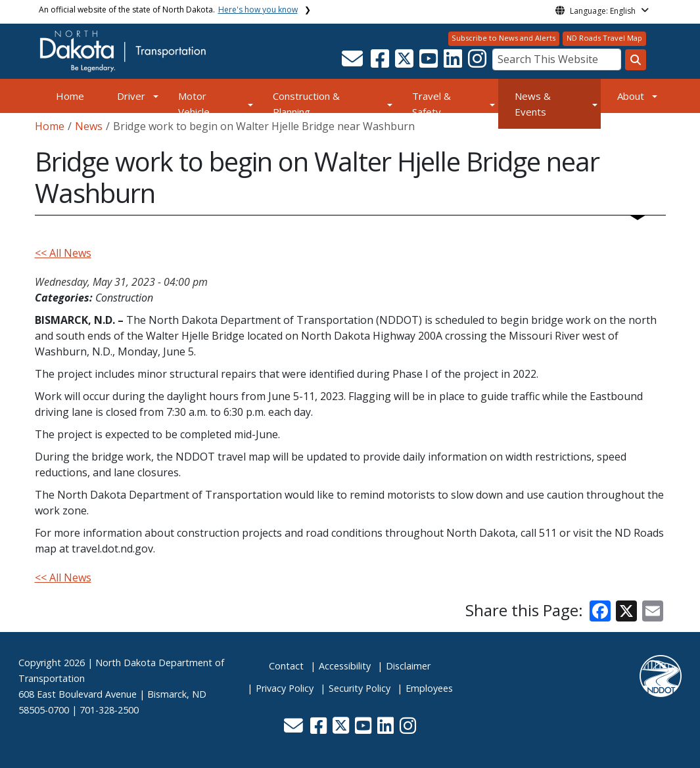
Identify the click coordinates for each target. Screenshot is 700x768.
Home (70, 96)
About (631, 96)
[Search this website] (636, 60)
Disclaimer (408, 666)
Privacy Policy (285, 688)
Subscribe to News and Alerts (503, 38)
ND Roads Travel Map (604, 38)
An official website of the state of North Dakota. (168, 10)
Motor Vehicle (194, 104)
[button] (354, 62)
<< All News (63, 253)
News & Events (533, 104)
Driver (131, 96)
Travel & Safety (432, 104)
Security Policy (360, 688)
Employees (429, 688)
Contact (286, 666)
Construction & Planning (306, 104)
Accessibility (345, 666)
